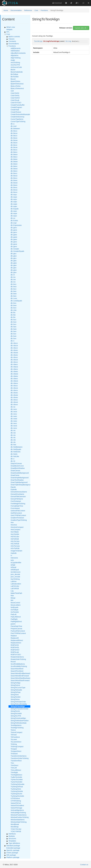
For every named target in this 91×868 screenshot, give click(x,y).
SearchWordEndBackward (20, 673)
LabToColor (15, 586)
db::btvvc (14, 188)
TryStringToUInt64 (17, 796)
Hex (12, 522)
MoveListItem (16, 605)
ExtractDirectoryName (19, 492)
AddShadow (15, 51)
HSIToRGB (15, 539)
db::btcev (14, 143)
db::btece (14, 154)
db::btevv (14, 171)
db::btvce (14, 176)
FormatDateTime (17, 506)
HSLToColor (15, 541)
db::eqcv (14, 199)
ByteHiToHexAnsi (17, 84)
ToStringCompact (17, 747)
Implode (14, 553)
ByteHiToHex (15, 81)
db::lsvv (13, 338)
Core (36, 10)
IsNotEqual (15, 570)
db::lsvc (13, 334)
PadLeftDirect (16, 617)
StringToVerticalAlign (18, 718)
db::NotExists (16, 452)
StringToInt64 (16, 697)
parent (13, 624)
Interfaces (12, 834)
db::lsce (14, 322)
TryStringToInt (16, 789)
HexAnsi (14, 525)
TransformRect (16, 761)
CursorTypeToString (18, 121)
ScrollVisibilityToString (19, 666)
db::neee (14, 419)
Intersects (14, 558)
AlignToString (16, 58)
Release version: (66, 28)
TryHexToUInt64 (17, 780)
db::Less (14, 298)
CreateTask (15, 110)
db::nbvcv (14, 390)
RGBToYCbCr (16, 655)
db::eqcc (14, 195)
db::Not (13, 445)
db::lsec (14, 327)
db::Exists (14, 221)
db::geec (14, 235)
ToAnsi (13, 730)
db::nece (14, 412)
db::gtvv (14, 272)
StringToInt (15, 695)
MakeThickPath (16, 593)
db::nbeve (14, 381)
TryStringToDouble (17, 784)
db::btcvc (14, 145)
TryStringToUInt (16, 794)
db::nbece (14, 367)
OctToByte (15, 610)
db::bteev (14, 164)
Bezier (13, 70)
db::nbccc (14, 343)
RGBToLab (15, 652)
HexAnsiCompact (17, 527)
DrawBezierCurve (17, 466)
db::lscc (13, 320)
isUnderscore (16, 572)
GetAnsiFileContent (18, 511)
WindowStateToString (19, 822)
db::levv (14, 308)
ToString (14, 744)
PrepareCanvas (16, 629)
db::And (14, 126)
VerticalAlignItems (17, 810)
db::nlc (13, 438)
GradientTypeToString (19, 520)
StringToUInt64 (16, 714)
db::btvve (14, 190)
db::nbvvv (14, 405)
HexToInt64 (15, 534)
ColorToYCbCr (16, 103)
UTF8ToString (16, 801)
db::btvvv (14, 192)
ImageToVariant (16, 551)
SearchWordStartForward (20, 680)
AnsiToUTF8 (15, 65)
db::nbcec (14, 350)
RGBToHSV (15, 650)
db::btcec (14, 138)
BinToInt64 (15, 77)
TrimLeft (14, 768)
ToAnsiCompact (16, 732)
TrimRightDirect (16, 775)
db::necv (14, 414)
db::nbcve (14, 360)
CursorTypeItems (17, 119)
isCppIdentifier (16, 563)
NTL (8, 32)
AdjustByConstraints (18, 53)
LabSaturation (16, 584)
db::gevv (14, 246)
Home (6, 10)
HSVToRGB (15, 548)
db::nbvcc (14, 386)
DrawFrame (15, 475)
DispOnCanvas (16, 463)
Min (12, 600)
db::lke (13, 315)
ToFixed (14, 735)
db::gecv (14, 232)
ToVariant (14, 754)
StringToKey (15, 699)
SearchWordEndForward (20, 676)
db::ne (13, 407)
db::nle (13, 440)
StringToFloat (16, 692)
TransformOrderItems (19, 756)
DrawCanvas (15, 471)
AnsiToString (15, 63)
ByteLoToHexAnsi (17, 88)
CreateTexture (16, 112)
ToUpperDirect (16, 751)
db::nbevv (14, 383)
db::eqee (14, 204)
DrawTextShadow (17, 480)
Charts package (12, 853)
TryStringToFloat (17, 787)
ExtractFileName (17, 499)
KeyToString (15, 579)
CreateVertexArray (17, 117)
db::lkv (13, 317)
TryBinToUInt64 (16, 777)
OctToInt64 (15, 612)
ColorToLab (15, 100)
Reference (28, 10)
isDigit (13, 565)
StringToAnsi (15, 685)
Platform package (13, 857)
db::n (13, 341)
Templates (12, 841)
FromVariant (15, 508)
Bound (13, 79)
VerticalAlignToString (18, 813)
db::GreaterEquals (17, 251)
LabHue (14, 581)
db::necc (14, 409)
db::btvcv (14, 178)
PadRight (14, 619)
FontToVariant (16, 501)
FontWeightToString (18, 504)
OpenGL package (13, 850)
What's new (11, 27)
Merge (13, 598)
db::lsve (14, 336)
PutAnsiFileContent (18, 631)
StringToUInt (15, 711)
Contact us (84, 865)
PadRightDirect (16, 622)
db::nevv (14, 428)
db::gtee (14, 263)
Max (12, 596)
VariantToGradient (17, 805)
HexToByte (15, 532)
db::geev (14, 239)
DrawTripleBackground (19, 482)
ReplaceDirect (16, 643)
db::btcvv (14, 150)
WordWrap (15, 827)
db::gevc (14, 242)
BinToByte (14, 74)
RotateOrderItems (17, 657)
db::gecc (14, 228)
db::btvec (14, 180)
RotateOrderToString (18, 659)
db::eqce (14, 197)
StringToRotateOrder (18, 702)
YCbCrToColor (16, 829)
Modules (12, 836)
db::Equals (15, 209)
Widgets (9, 29)
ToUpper (14, 749)
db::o (13, 459)
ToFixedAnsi (15, 737)
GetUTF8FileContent (18, 515)
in (11, 555)
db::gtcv (14, 258)
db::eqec (14, 202)
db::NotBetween (17, 447)
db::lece (14, 287)
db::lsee (14, 329)
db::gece (14, 230)
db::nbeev (14, 376)
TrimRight (14, 772)
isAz (12, 560)
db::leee (14, 294)
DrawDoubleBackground (20, 473)
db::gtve (14, 270)
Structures (12, 839)
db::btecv (14, 157)
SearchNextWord (17, 669)
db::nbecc (14, 364)
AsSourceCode (16, 67)
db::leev (14, 296)
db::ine (13, 280)
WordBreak (15, 824)
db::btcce (14, 133)
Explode (14, 489)
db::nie (13, 433)
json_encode (15, 577)
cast (12, 91)
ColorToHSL (15, 96)
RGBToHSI (15, 645)
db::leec (14, 291)
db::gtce (14, 256)
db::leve (14, 305)
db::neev (14, 421)
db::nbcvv (14, 362)
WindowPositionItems (19, 815)
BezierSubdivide (17, 72)
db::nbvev (14, 397)
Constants (12, 41)
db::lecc (14, 284)
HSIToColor (15, 537)
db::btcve (14, 147)
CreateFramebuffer (18, 105)
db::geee (14, 237)
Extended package (13, 848)
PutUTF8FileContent (18, 633)
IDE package (11, 855)
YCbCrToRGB (16, 831)
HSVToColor (15, 546)
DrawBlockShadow (18, 468)
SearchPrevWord (17, 671)
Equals (13, 487)
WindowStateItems (18, 820)
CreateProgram (16, 107)
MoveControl (15, 603)
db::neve (14, 426)
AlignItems (15, 55)
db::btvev (14, 185)
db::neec (14, 416)
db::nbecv (14, 369)
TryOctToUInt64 (16, 782)
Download (57, 3)
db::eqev (14, 206)
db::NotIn (14, 454)
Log (12, 591)
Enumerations (14, 44)
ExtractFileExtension (18, 497)
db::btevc (14, 166)
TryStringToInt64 (17, 791)
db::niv (13, 435)
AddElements (16, 48)
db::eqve (14, 213)
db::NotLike (15, 456)
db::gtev (14, 265)
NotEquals (15, 607)
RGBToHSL (15, 647)
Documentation (16, 10)
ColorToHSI (15, 93)
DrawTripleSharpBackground (21, 485)
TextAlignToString (17, 728)
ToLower (14, 739)
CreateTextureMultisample (20, 114)
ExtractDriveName (17, 494)
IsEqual (13, 567)
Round (13, 662)
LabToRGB (15, 588)
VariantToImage (16, 808)
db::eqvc (14, 211)
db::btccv (14, 136)
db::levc (14, 303)
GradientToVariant (17, 518)
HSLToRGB (15, 544)
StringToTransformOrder (20, 709)
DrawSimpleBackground (20, 478)
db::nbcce (14, 346)
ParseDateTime (16, 626)
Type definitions (14, 843)
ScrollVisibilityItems (18, 664)
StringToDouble (16, 690)
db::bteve (14, 169)
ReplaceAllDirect (17, 640)
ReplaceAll (15, 638)
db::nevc (14, 423)
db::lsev (14, 331)
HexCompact (15, 530)
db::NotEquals (16, 449)
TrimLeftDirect (16, 770)
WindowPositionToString (20, 817)
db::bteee (14, 162)
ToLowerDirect (16, 742)
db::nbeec (14, 371)
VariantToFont (16, 803)
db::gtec (14, 261)
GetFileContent (16, 513)
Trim (12, 763)
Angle (13, 60)
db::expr (14, 223)
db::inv (13, 282)
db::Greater (15, 249)
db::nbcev (14, 355)
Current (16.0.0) (81, 28)
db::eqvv (14, 216)
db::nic (13, 430)
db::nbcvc (14, 357)
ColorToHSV (15, 98)
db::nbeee (14, 374)
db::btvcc (14, 173)
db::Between (15, 129)
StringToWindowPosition (20, 721)
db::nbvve (14, 402)
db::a (13, 124)
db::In (13, 275)
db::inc (13, 277)
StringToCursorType (18, 688)
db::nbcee (14, 353)
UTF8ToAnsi (15, 798)
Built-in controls (14, 37)
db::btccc (14, 131)
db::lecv (14, 289)
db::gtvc (14, 268)
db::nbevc (14, 379)
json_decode (15, 574)
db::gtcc (14, 254)
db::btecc (14, 152)
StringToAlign (16, 683)
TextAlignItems (16, 725)
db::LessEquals (16, 301)
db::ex (13, 218)
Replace (14, 636)
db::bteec (14, 159)
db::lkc (13, 313)
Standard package (13, 846)
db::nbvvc (14, 400)
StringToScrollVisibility (19, 704)
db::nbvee (14, 395)
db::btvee (14, 183)
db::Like (14, 310)
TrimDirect (14, 765)
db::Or (13, 461)
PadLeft (14, 614)
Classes (11, 39)
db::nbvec (14, 393)
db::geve (14, 244)
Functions (44, 10)
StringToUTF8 (16, 716)
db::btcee (14, 140)
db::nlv (13, 442)
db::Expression (16, 225)
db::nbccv (14, 348)
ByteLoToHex (16, 86)
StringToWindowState (19, 723)
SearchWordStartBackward (21, 678)
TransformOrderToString (20, 758)
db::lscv (13, 324)
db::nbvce (14, 388)
